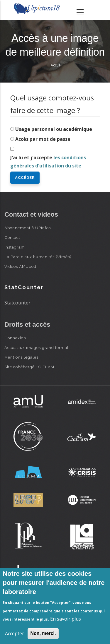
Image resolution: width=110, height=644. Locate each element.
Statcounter (17, 303)
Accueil (57, 65)
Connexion (15, 338)
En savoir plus (66, 619)
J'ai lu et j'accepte (48, 162)
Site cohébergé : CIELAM (29, 367)
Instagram (15, 247)
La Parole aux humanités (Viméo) (38, 257)
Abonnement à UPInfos (28, 228)
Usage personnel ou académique (54, 129)
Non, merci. (43, 633)
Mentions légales (21, 357)
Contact (12, 237)
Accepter (15, 633)
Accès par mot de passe (43, 139)
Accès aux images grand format (37, 347)
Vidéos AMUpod (20, 266)
